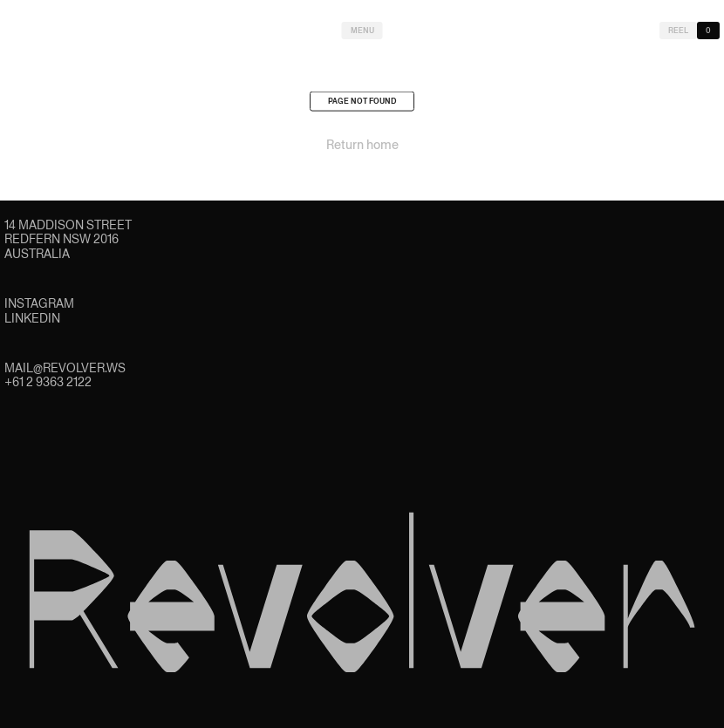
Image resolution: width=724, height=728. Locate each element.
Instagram (39, 303)
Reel (678, 31)
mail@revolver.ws (65, 368)
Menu (362, 31)
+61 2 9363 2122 (48, 382)
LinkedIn (32, 318)
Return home (362, 146)
